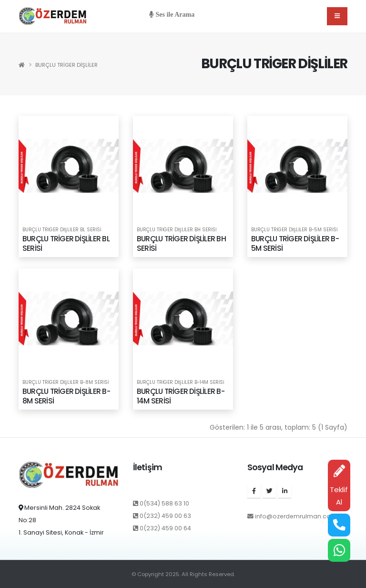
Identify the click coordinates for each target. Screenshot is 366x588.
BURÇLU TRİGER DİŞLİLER (66, 65)
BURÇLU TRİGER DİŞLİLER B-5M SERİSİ (294, 230)
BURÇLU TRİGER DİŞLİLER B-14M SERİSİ (180, 382)
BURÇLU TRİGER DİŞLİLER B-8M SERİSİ (66, 382)
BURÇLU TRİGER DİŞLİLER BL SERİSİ (62, 230)
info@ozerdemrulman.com (297, 516)
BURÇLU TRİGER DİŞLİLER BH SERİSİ (177, 230)
